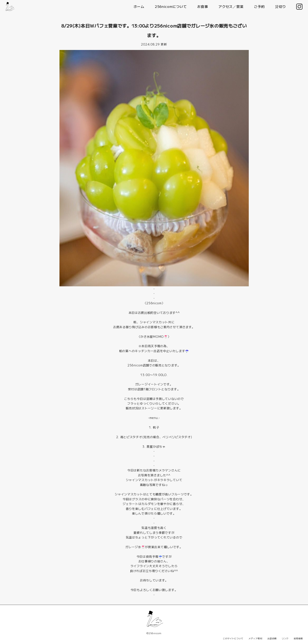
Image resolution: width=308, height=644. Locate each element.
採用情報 (298, 638)
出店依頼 (272, 638)
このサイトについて (233, 638)
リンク (285, 638)
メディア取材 (255, 638)
